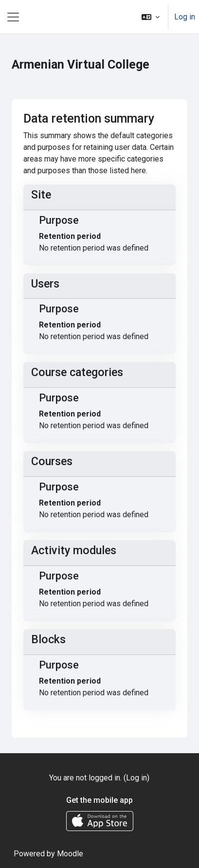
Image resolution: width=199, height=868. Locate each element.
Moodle (70, 854)
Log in (185, 17)
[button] (151, 17)
